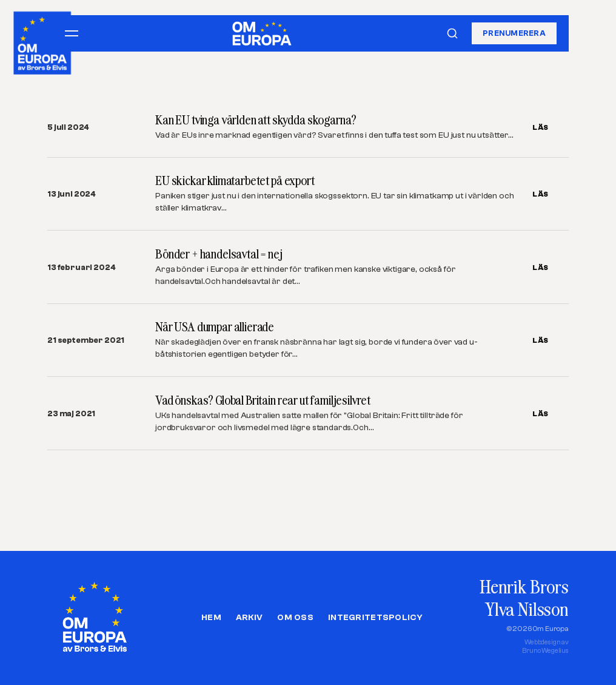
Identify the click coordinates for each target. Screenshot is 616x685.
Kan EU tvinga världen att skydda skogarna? (256, 120)
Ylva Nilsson (527, 609)
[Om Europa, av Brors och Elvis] (43, 40)
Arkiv (249, 618)
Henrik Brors (524, 586)
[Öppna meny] (72, 33)
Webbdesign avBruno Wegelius (545, 646)
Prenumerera (514, 33)
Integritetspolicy (375, 618)
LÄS (541, 127)
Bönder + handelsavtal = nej (219, 254)
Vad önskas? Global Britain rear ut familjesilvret (263, 400)
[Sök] (452, 33)
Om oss (295, 618)
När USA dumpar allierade (215, 327)
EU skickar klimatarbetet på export (235, 181)
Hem (211, 618)
